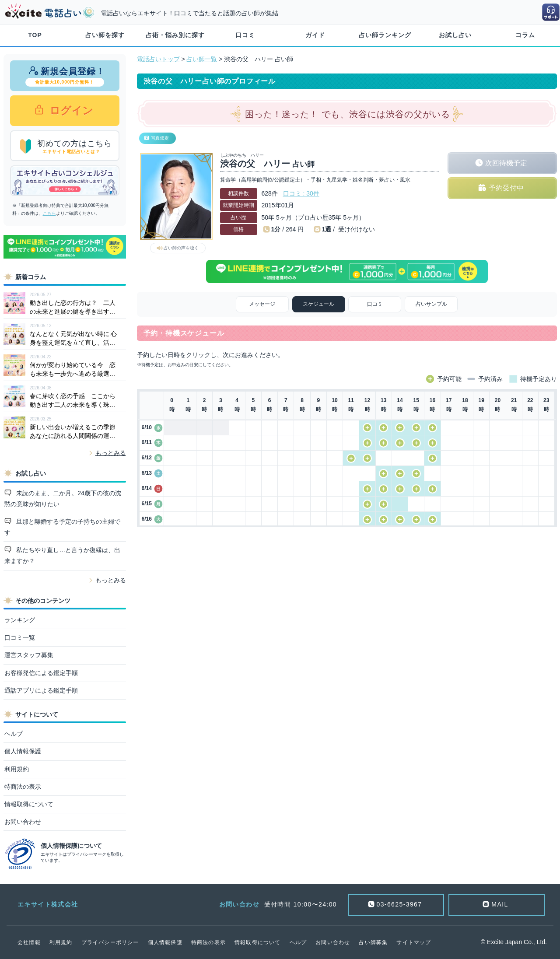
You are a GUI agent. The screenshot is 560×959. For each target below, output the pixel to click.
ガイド (315, 35)
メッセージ (262, 304)
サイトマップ (414, 942)
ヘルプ (14, 734)
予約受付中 (506, 188)
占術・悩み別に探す (175, 35)
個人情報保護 (23, 751)
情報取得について (29, 804)
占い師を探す (105, 35)
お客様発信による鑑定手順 (41, 673)
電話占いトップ (158, 59)
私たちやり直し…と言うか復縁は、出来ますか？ (63, 555)
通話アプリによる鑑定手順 (41, 690)
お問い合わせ (23, 822)
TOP (35, 35)
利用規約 (17, 769)
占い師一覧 (202, 59)
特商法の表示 (23, 787)
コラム (525, 35)
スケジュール (318, 304)
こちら (49, 213)
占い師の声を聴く (181, 248)
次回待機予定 (506, 163)
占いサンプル (431, 304)
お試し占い (455, 35)
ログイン (70, 110)
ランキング (20, 620)
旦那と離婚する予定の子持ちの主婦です (63, 527)
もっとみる (111, 453)
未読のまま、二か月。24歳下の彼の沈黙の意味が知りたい (63, 499)
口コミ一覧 (20, 637)
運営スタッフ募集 (29, 655)
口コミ (245, 35)
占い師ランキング (385, 35)
